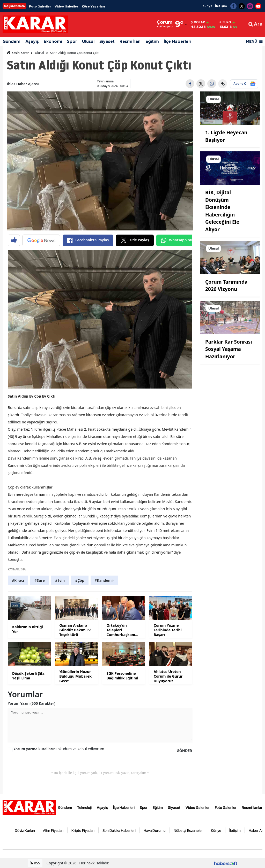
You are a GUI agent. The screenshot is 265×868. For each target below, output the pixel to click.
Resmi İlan (130, 42)
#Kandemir (105, 580)
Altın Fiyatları (53, 830)
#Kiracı (18, 580)
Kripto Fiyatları (83, 830)
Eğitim (152, 42)
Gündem (12, 42)
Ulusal (88, 42)
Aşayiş (32, 42)
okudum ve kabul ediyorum (59, 749)
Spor (72, 42)
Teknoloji (84, 807)
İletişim (221, 6)
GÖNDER (184, 751)
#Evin (60, 580)
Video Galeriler (66, 6)
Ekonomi (53, 42)
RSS (35, 863)
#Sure (40, 580)
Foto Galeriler (40, 6)
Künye (207, 6)
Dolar (198, 22)
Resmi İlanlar (252, 807)
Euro (225, 22)
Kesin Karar (18, 53)
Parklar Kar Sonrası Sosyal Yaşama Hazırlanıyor (229, 349)
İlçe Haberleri (178, 42)
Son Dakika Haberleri (119, 830)
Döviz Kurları (25, 830)
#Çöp (80, 580)
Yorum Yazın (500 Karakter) (32, 703)
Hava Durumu (155, 830)
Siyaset (107, 42)
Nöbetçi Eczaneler (188, 830)
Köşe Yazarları (93, 6)
